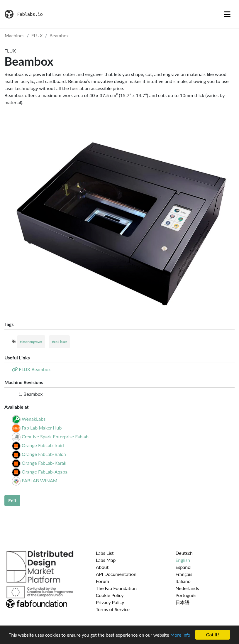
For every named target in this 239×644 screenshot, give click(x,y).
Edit (12, 500)
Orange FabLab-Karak (44, 463)
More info (180, 635)
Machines (15, 35)
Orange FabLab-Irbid (43, 445)
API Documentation (116, 574)
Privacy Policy (110, 602)
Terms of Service (113, 609)
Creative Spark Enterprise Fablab (55, 436)
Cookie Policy (110, 595)
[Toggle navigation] (227, 14)
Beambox (59, 35)
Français (184, 574)
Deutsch (184, 553)
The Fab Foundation (116, 588)
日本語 (182, 602)
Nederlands (187, 588)
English (183, 560)
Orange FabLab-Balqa (44, 454)
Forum (102, 581)
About (102, 567)
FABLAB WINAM (40, 480)
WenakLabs (34, 419)
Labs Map (106, 560)
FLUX (37, 35)
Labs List (105, 553)
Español (183, 567)
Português (186, 595)
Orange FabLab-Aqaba (45, 472)
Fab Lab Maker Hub (42, 428)
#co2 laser (59, 342)
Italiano (183, 581)
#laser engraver (31, 342)
